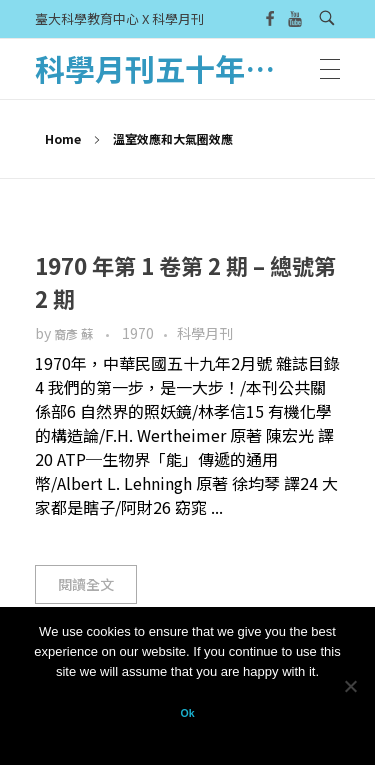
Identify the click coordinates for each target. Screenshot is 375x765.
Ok (187, 713)
